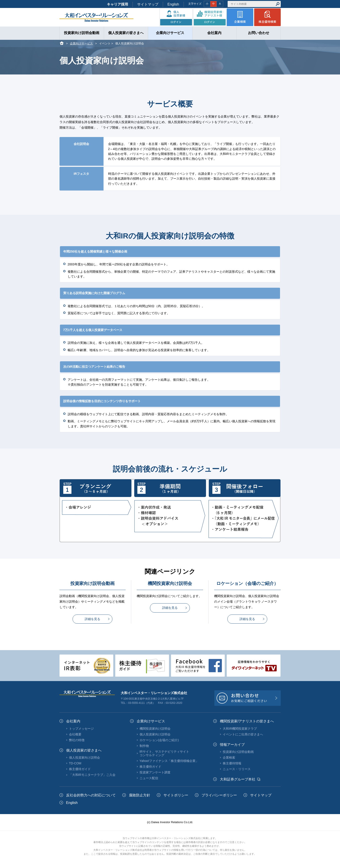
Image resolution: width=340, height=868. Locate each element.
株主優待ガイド (80, 769)
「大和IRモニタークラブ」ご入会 (92, 775)
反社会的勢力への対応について (91, 795)
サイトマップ (148, 4)
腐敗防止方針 (140, 795)
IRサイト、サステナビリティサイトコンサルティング (164, 753)
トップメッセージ (81, 729)
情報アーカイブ (232, 745)
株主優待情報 (232, 763)
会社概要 (75, 734)
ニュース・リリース (237, 769)
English (173, 4)
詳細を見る (92, 619)
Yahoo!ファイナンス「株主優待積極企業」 (169, 761)
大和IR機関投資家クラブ (240, 729)
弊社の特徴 (77, 740)
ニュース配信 (149, 778)
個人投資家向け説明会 (85, 758)
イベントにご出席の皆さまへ (243, 734)
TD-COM (75, 763)
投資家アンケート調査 (155, 772)
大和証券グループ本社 (238, 779)
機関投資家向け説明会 (155, 729)
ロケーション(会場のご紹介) (159, 740)
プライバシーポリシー (219, 795)
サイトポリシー (176, 795)
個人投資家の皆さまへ (84, 750)
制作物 (144, 746)
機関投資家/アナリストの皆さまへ (247, 721)
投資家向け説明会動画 (238, 752)
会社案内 (73, 721)
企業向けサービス (81, 43)
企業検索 (229, 758)
